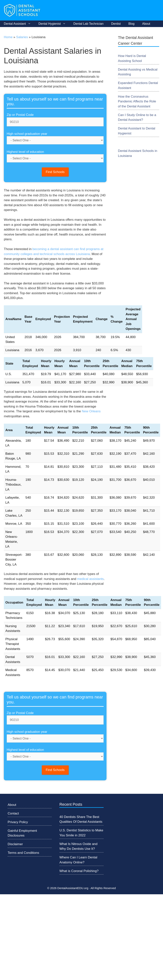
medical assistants (91, 579)
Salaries (22, 37)
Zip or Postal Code (20, 115)
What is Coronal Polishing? (79, 871)
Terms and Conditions (23, 853)
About (146, 24)
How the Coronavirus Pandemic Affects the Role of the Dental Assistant (137, 101)
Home (8, 37)
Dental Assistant (19, 24)
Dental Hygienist (54, 24)
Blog (131, 24)
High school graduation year (27, 134)
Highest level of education (25, 152)
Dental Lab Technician (88, 24)
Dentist (116, 24)
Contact (13, 813)
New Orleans (91, 411)
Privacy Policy (18, 822)
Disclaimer (15, 844)
